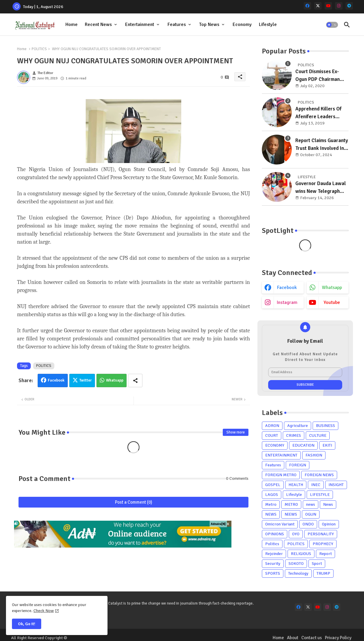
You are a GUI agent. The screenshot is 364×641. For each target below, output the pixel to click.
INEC (316, 485)
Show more (236, 432)
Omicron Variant (280, 524)
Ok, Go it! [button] (27, 624)
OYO (296, 534)
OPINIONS (275, 534)
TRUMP (323, 573)
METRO (291, 504)
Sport (317, 564)
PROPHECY (323, 544)
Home (72, 24)
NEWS (271, 514)
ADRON (272, 426)
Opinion (329, 524)
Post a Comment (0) (134, 502)
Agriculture (298, 426)
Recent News (98, 24)
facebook (287, 288)
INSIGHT (336, 485)
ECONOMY (275, 445)
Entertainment (140, 24)
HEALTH (296, 485)
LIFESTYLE (320, 495)
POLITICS (39, 49)
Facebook (56, 380)
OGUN (311, 514)
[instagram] (339, 6)
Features (177, 24)
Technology (298, 573)
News (328, 504)
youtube (332, 302)
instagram (287, 302)
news (311, 504)
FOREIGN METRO (281, 475)
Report (325, 554)
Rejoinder (274, 554)
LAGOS (272, 495)
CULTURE (318, 435)
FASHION (314, 455)
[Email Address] (305, 372)
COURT (272, 435)
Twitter (86, 380)
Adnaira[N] (218, 524)
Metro (271, 504)
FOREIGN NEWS (319, 475)
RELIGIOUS (301, 554)
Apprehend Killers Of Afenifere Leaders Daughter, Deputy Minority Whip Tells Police (318, 113)
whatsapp (332, 288)
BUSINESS (325, 426)
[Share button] (135, 381)
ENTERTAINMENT (281, 455)
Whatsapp (115, 380)
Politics (272, 544)
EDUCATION (303, 445)
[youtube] (328, 6)
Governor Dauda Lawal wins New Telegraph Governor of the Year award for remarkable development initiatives (321, 188)
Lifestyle (268, 24)
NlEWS (291, 514)
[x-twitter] (318, 6)
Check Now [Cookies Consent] (44, 611)
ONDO (308, 524)
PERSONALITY (321, 534)
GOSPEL (273, 485)
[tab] (72, 25)
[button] (332, 25)
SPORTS (273, 573)
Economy (242, 24)
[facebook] (307, 6)
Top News (209, 24)
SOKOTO (296, 564)
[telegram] (349, 6)
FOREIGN (298, 465)
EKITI (327, 445)
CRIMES (294, 435)
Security (273, 564)
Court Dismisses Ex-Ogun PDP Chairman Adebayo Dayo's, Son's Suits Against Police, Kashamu (320, 76)
